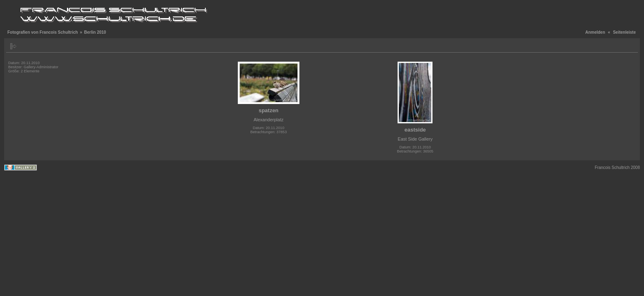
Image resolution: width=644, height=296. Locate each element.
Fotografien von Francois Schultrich (43, 32)
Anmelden (595, 32)
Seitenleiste (624, 32)
